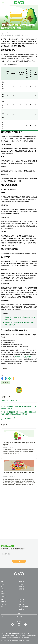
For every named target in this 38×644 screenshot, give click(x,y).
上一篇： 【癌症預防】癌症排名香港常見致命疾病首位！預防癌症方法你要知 (18, 407)
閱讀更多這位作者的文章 (10, 400)
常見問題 (3, 602)
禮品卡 (3, 591)
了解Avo (21, 584)
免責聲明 (21, 604)
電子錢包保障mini (30, 357)
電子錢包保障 (19, 357)
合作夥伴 (3, 596)
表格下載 (3, 604)
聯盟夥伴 (3, 584)
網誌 (2, 607)
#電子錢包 (5, 382)
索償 (2, 586)
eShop (3, 589)
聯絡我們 (21, 589)
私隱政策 (21, 602)
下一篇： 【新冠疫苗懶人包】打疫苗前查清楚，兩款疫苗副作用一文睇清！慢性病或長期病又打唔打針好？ (18, 413)
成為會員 (3, 594)
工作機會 (21, 586)
